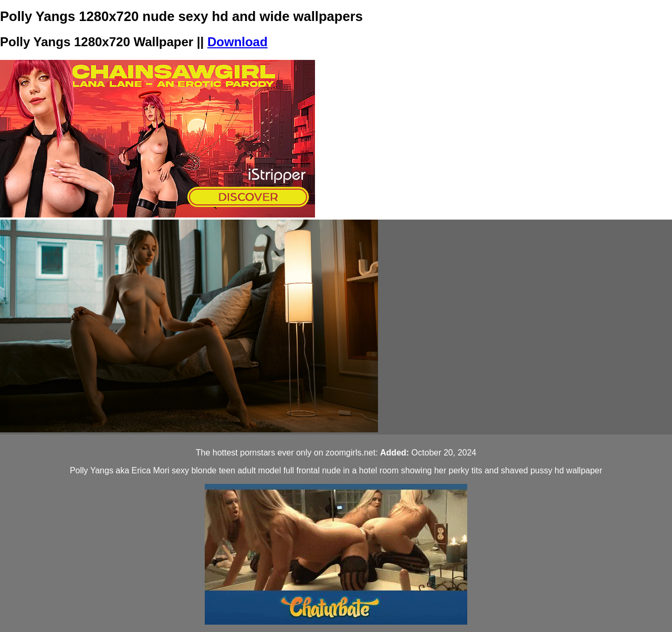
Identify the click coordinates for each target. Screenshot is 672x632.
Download (238, 42)
